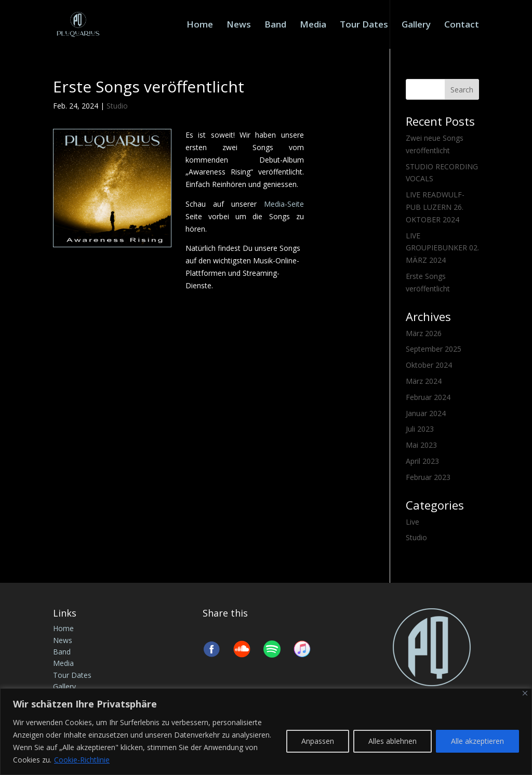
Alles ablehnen (393, 741)
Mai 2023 (421, 445)
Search (462, 90)
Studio (117, 106)
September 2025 (434, 349)
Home (200, 25)
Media (313, 25)
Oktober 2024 (429, 365)
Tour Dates (364, 25)
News (239, 25)
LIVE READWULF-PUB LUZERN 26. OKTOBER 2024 (435, 207)
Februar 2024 (428, 397)
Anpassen (318, 741)
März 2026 (424, 333)
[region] (266, 732)
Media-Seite (284, 204)
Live (413, 522)
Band (275, 25)
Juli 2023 (420, 429)
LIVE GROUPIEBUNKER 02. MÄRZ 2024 (442, 248)
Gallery (416, 25)
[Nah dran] (525, 693)
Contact (462, 25)
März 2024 (424, 381)
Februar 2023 (428, 477)
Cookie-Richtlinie (82, 760)
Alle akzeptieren (477, 741)
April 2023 (422, 461)
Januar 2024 (426, 413)
